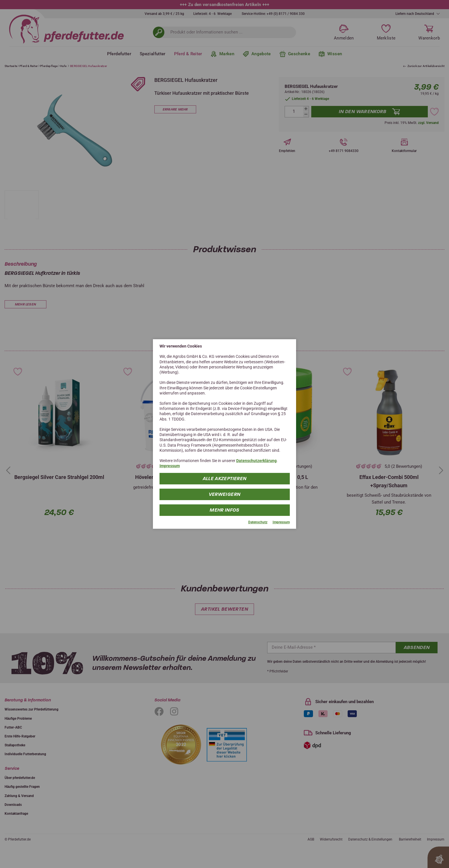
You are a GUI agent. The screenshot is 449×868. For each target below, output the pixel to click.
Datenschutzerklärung (256, 461)
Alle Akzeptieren (224, 478)
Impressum (170, 466)
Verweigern (225, 494)
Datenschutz (258, 522)
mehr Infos (225, 510)
